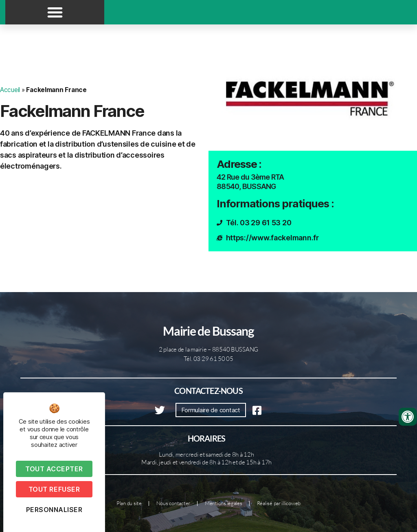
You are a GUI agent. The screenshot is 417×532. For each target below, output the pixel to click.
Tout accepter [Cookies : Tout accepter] (54, 469)
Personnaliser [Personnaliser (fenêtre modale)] (54, 510)
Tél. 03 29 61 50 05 (208, 359)
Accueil (10, 90)
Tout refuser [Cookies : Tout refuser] (54, 489)
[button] (55, 12)
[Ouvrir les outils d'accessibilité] (408, 417)
